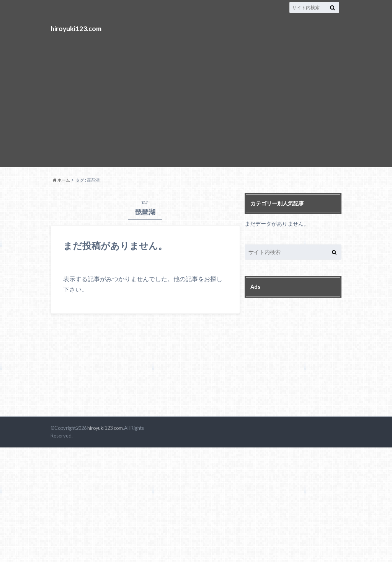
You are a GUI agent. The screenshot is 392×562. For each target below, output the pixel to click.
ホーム (61, 180)
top (283, 181)
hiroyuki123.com (76, 28)
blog (322, 181)
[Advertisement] (196, 96)
